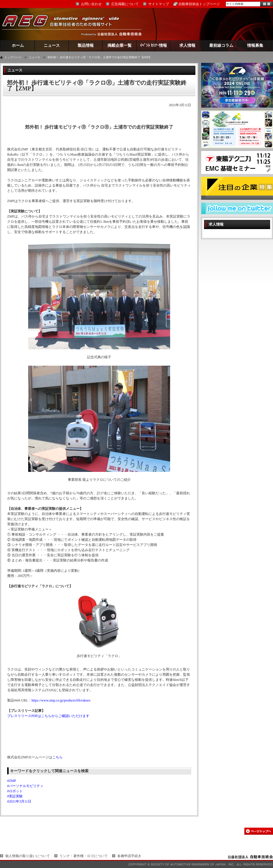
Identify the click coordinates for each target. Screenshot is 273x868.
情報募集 (255, 45)
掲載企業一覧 (120, 45)
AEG (64, 24)
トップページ (13, 57)
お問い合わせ (91, 4)
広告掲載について (125, 4)
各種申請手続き (129, 856)
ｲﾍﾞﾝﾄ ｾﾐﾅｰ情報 (154, 45)
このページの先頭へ (259, 831)
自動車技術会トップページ (199, 4)
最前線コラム (221, 45)
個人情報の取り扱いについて (28, 856)
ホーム (18, 45)
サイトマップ (159, 4)
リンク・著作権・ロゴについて (84, 856)
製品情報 (86, 45)
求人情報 (187, 45)
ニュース (52, 45)
